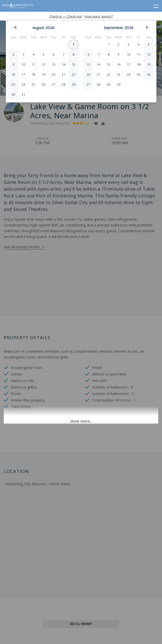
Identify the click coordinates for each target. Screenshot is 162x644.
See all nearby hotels (22, 247)
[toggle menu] (154, 5)
